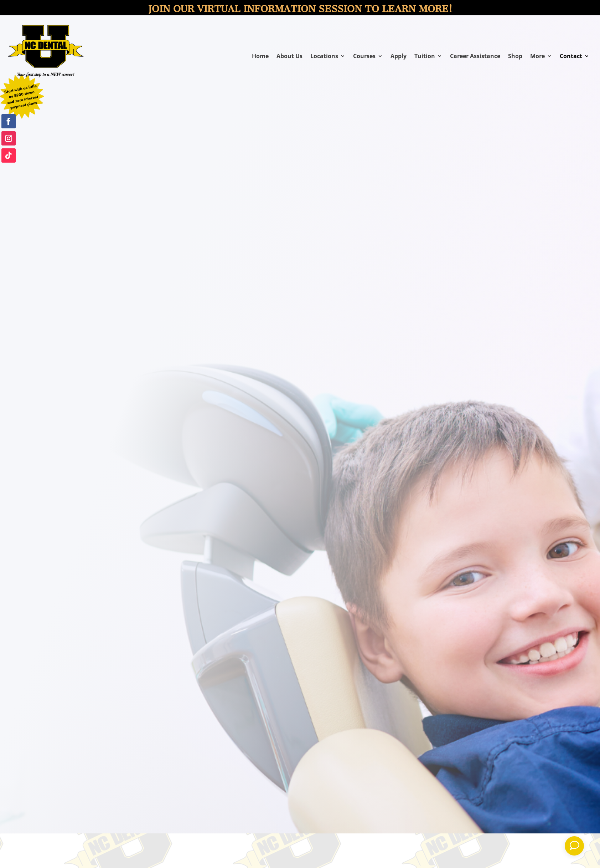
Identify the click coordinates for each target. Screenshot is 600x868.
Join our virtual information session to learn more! (300, 9)
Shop (515, 57)
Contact (571, 57)
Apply (399, 57)
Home (260, 57)
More (537, 57)
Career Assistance (475, 57)
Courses (364, 57)
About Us (289, 57)
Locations (324, 57)
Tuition (425, 57)
